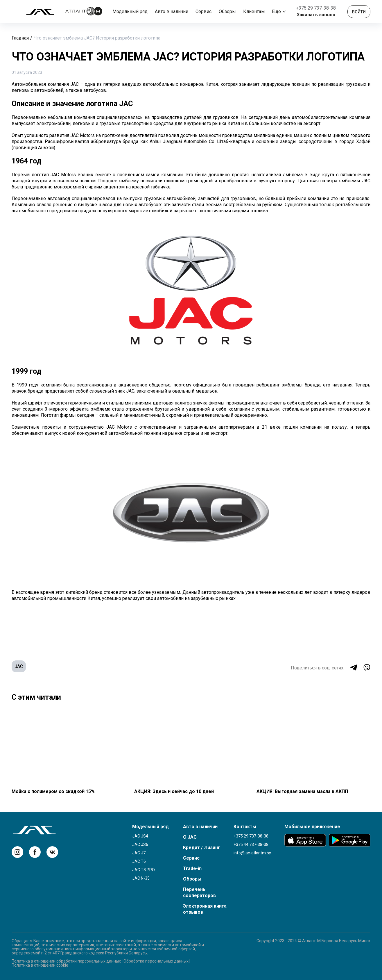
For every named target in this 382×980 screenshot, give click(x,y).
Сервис (203, 11)
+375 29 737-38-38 (316, 8)
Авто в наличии (172, 11)
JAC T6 (139, 861)
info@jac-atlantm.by (252, 853)
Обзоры (227, 11)
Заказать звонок (316, 15)
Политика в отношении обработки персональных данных (66, 961)
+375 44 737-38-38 (251, 844)
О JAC (190, 837)
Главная (20, 38)
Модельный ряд (130, 11)
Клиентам (254, 11)
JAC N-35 (141, 878)
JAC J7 (139, 853)
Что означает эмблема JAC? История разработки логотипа (97, 38)
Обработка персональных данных (156, 961)
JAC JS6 (140, 844)
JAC (19, 666)
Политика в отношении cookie (40, 965)
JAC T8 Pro (144, 870)
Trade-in (192, 868)
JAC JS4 (140, 836)
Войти (359, 12)
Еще (279, 11)
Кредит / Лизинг (202, 848)
